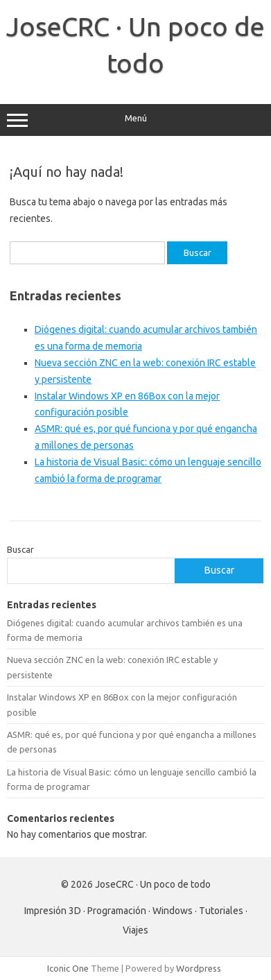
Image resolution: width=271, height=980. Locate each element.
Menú (135, 120)
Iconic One (68, 968)
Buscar (20, 549)
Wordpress (199, 968)
